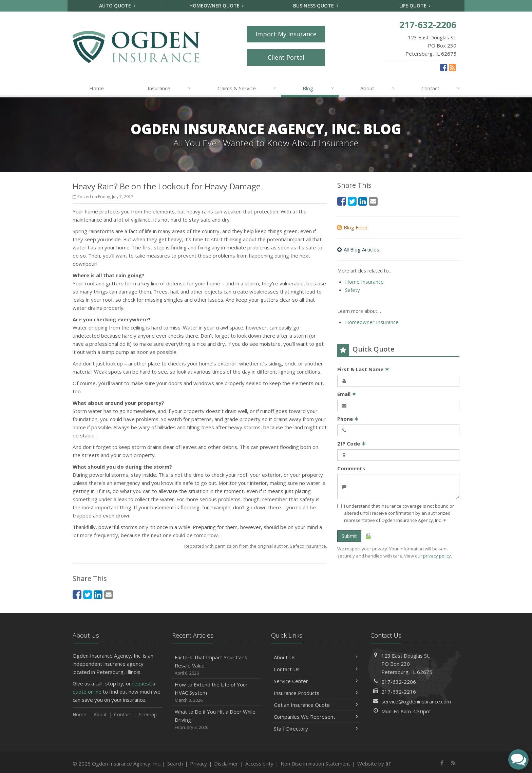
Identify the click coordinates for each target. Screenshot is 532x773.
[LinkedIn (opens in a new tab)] (98, 594)
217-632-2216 (399, 692)
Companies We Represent (316, 717)
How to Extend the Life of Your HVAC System (217, 692)
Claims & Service (247, 88)
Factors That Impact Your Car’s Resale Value (217, 665)
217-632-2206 (399, 682)
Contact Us (316, 669)
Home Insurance (364, 282)
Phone (348, 419)
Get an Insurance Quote (316, 705)
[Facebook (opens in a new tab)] (444, 67)
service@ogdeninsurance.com (416, 701)
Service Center (316, 681)
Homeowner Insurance (372, 322)
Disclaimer (226, 763)
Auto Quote (117, 6)
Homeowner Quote (217, 6)
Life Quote (415, 6)
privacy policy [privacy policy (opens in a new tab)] (437, 556)
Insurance (169, 88)
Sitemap (148, 714)
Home (97, 88)
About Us (316, 657)
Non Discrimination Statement (315, 763)
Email (347, 394)
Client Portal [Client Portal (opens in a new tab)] (286, 57)
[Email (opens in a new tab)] (109, 594)
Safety (353, 290)
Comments (351, 468)
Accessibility (259, 763)
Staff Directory (316, 729)
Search (175, 763)
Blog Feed (352, 227)
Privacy (198, 763)
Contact (441, 88)
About (378, 88)
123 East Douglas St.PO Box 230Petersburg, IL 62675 (407, 664)
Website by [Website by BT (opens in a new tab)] (374, 763)
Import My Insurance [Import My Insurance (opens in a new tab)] (286, 34)
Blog (318, 88)
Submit (349, 536)
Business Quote (316, 6)
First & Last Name (363, 369)
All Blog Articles (358, 249)
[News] (452, 67)
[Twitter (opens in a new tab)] (88, 594)
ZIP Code (351, 444)
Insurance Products (316, 693)
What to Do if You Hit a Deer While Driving (217, 720)
